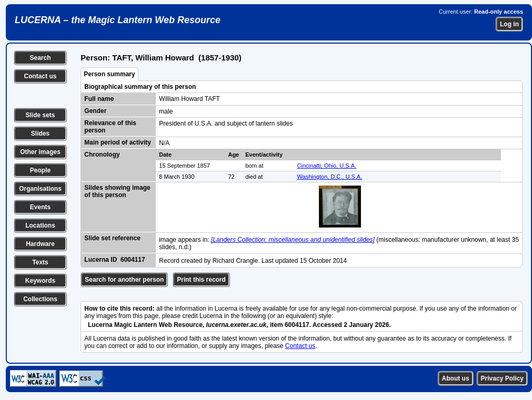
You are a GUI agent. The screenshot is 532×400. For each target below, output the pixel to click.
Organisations (40, 189)
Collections (40, 299)
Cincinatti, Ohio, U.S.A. (327, 166)
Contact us (40, 76)
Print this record (201, 280)
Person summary (109, 74)
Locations (40, 225)
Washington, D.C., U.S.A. (330, 177)
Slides (40, 134)
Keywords (40, 281)
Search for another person (124, 280)
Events (40, 207)
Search (40, 58)
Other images (40, 152)
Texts (40, 262)
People (40, 170)
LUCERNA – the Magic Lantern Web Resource (118, 20)
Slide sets (40, 115)
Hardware (40, 244)
